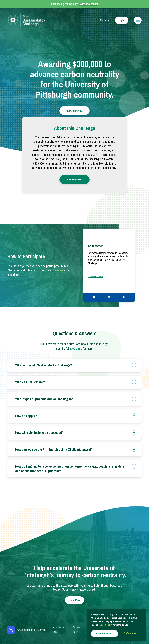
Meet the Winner (89, 4)
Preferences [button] (130, 633)
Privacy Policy (76, 629)
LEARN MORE (74, 111)
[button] (94, 297)
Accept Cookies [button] (104, 633)
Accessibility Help (58, 629)
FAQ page (76, 349)
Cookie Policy (106, 625)
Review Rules (95, 276)
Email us (58, 270)
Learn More (74, 600)
